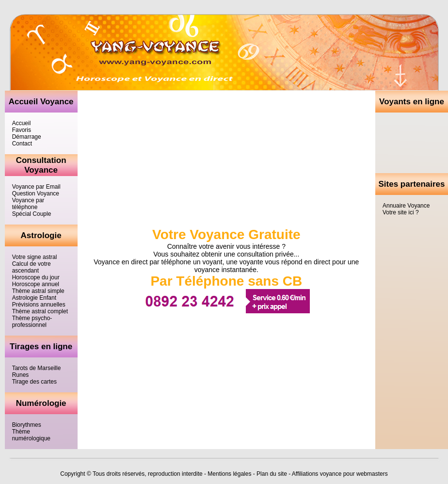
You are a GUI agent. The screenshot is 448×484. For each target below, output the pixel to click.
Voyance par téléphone (28, 204)
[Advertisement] (412, 143)
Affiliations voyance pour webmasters (340, 474)
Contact (22, 144)
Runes (21, 375)
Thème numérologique (31, 435)
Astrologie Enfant (34, 298)
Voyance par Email (36, 187)
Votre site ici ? (401, 212)
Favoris (22, 130)
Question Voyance (36, 194)
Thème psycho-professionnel (32, 322)
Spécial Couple (32, 214)
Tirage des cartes (34, 382)
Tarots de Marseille (37, 368)
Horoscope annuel (36, 284)
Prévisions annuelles (39, 305)
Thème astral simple (38, 291)
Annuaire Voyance (406, 206)
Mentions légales (229, 474)
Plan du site (272, 474)
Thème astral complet (40, 311)
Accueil (22, 123)
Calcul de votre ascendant (32, 267)
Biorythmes (27, 425)
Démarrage (27, 137)
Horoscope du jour (36, 277)
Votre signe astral (35, 257)
